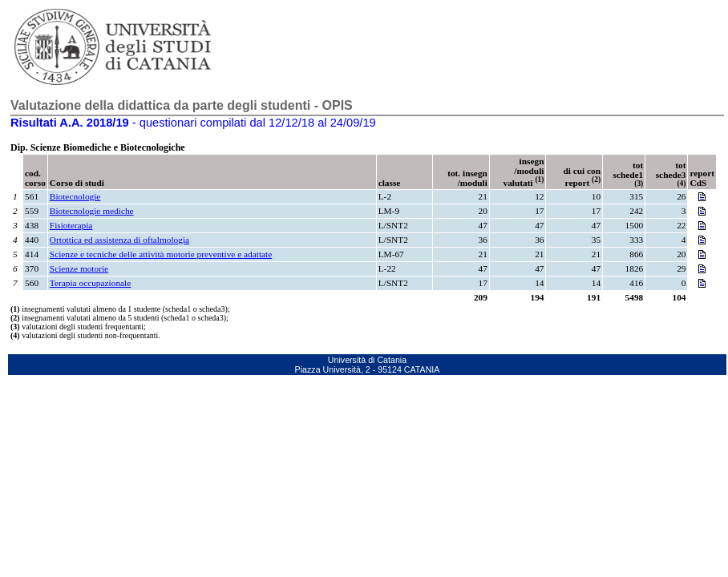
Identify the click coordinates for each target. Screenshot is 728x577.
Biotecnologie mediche (92, 211)
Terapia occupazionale (90, 283)
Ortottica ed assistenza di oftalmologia (119, 240)
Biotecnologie (75, 196)
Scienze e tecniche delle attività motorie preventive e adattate (161, 254)
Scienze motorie (79, 268)
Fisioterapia (71, 225)
